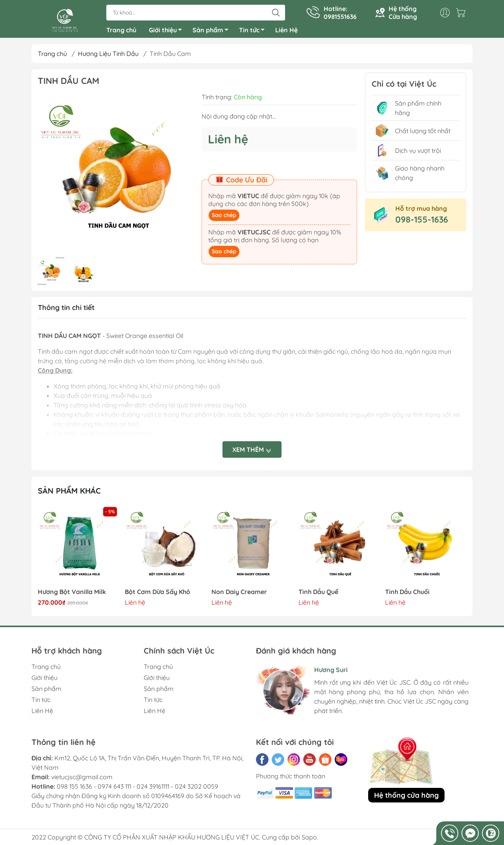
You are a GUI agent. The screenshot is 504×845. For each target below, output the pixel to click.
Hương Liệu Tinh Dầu (108, 57)
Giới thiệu (168, 33)
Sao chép (224, 218)
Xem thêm (252, 453)
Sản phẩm (213, 33)
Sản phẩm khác (69, 494)
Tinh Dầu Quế (318, 595)
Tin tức (254, 33)
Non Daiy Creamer (239, 595)
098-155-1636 (422, 223)
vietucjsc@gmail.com (82, 780)
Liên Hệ (286, 32)
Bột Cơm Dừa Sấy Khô (157, 595)
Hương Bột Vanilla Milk (72, 595)
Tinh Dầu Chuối (407, 595)
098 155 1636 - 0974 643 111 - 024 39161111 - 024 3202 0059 (137, 789)
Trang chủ (121, 32)
